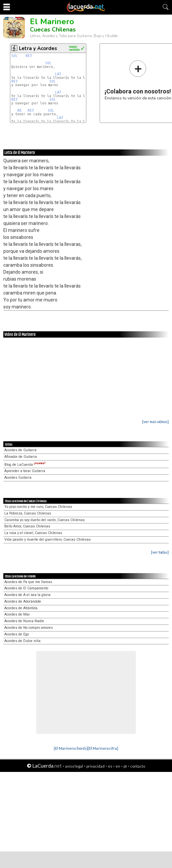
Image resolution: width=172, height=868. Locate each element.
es (110, 766)
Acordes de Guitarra (20, 450)
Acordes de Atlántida (21, 608)
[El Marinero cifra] (103, 748)
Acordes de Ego (17, 634)
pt (125, 766)
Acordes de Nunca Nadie (24, 621)
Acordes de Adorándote (23, 601)
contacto (138, 766)
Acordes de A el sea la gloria (27, 595)
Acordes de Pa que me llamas (28, 582)
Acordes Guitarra (18, 478)
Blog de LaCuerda (25, 465)
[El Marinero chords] (71, 748)
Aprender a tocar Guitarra (25, 471)
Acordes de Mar (17, 614)
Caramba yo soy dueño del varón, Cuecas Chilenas (44, 520)
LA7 (58, 74)
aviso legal (74, 766)
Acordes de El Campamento (26, 588)
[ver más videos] (155, 422)
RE (19, 110)
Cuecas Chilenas (53, 29)
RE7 (29, 56)
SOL (14, 56)
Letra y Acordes (38, 48)
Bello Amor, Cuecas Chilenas (27, 526)
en (118, 766)
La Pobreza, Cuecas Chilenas (28, 513)
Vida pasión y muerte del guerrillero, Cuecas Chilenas (47, 540)
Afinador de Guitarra (21, 457)
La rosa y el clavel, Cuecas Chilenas (33, 533)
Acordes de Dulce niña (22, 641)
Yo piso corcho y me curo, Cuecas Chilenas (38, 507)
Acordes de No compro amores (29, 628)
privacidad (95, 766)
